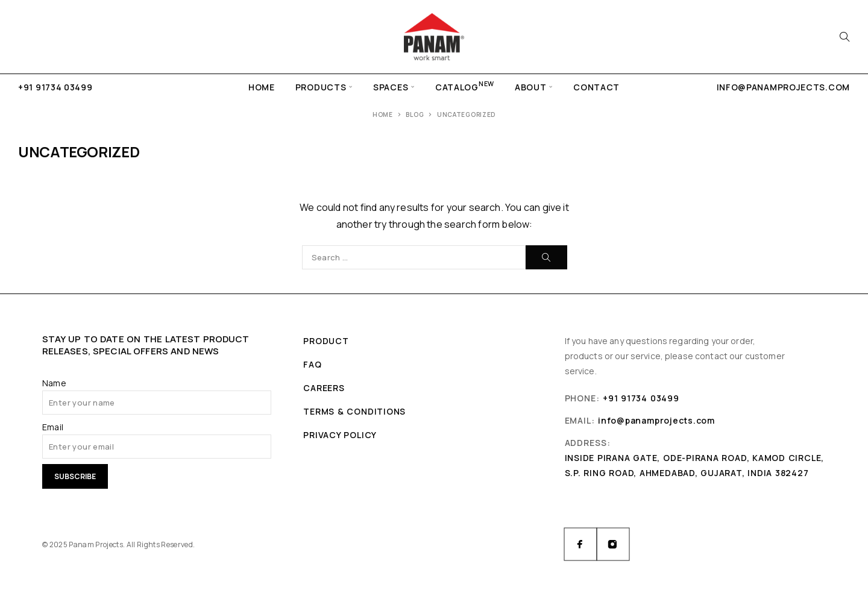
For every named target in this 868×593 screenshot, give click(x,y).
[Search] (844, 37)
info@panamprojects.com (783, 87)
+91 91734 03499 (55, 87)
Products (321, 87)
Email (53, 427)
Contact (596, 87)
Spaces (391, 87)
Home (262, 87)
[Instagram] (613, 544)
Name (54, 383)
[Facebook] (580, 544)
